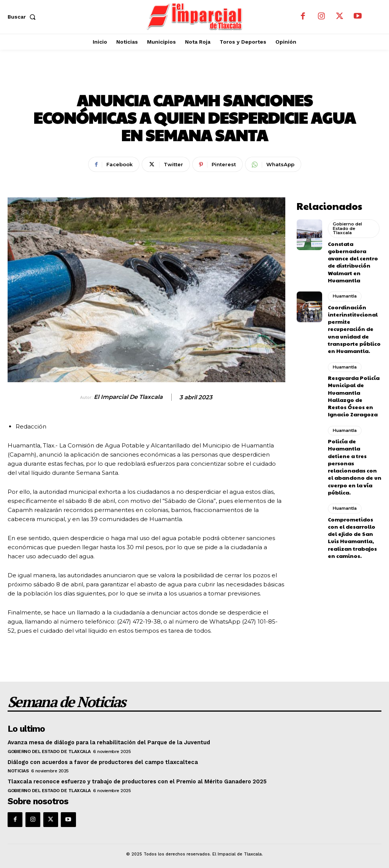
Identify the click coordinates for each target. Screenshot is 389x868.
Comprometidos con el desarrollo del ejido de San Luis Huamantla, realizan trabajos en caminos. (354, 501)
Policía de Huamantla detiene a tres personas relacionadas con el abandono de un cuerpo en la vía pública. (353, 440)
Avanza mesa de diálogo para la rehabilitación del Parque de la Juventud (106, 741)
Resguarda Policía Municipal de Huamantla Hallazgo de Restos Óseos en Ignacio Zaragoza (353, 379)
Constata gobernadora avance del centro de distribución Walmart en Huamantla (354, 257)
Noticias (18, 769)
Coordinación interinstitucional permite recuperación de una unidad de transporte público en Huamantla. (354, 318)
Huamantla (195, 78)
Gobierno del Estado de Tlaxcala (347, 227)
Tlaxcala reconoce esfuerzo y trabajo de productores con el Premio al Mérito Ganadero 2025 (133, 780)
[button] (23, 17)
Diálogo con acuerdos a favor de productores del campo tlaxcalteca (99, 760)
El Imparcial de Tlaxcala (128, 397)
